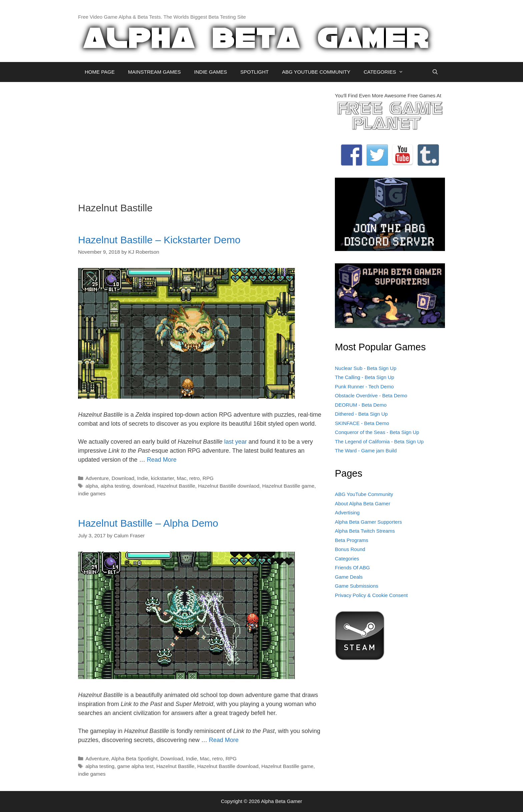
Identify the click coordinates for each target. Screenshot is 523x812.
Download (123, 478)
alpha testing (115, 486)
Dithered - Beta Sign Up (361, 414)
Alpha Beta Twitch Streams (365, 531)
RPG (208, 478)
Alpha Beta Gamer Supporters (368, 522)
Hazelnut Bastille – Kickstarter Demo (159, 240)
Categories (347, 558)
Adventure (97, 478)
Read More (162, 460)
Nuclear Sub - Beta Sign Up (366, 368)
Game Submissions (357, 586)
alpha (92, 486)
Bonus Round (350, 549)
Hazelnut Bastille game (288, 486)
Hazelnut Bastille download (228, 766)
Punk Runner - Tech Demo (364, 386)
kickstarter (163, 478)
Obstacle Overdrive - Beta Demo (371, 395)
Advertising (347, 512)
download (143, 486)
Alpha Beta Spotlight (135, 758)
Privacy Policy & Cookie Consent (371, 595)
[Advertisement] (201, 139)
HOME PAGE (100, 72)
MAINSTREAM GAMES (154, 72)
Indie (143, 478)
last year (235, 442)
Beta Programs (352, 540)
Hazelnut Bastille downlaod (229, 486)
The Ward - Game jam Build (366, 450)
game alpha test (135, 766)
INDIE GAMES (210, 72)
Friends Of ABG (352, 567)
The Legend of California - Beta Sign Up (379, 441)
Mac (182, 478)
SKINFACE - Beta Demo (362, 423)
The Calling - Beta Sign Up (365, 377)
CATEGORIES (387, 72)
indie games (92, 493)
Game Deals (349, 577)
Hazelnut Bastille (176, 486)
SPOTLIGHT (254, 72)
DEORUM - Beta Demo (361, 405)
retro (194, 478)
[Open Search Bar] (435, 72)
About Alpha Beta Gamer (363, 503)
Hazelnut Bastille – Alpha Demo (148, 523)
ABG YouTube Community (364, 494)
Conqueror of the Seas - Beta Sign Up (377, 432)
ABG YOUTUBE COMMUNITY (316, 72)
